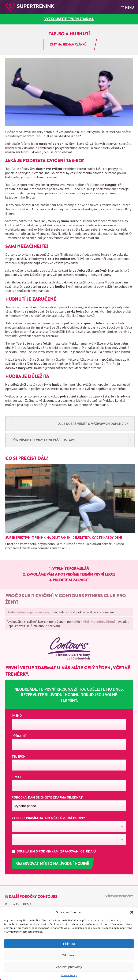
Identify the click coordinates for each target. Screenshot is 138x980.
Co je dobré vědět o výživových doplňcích (93, 424)
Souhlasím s (57, 851)
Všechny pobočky (119, 896)
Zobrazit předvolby (69, 967)
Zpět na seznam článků (68, 44)
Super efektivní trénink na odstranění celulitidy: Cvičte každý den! (64, 537)
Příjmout (69, 944)
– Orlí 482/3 (18, 904)
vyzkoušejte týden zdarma (69, 19)
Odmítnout (69, 955)
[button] (132, 912)
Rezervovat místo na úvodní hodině (52, 863)
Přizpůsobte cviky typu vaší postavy (43, 440)
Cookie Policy (69, 975)
